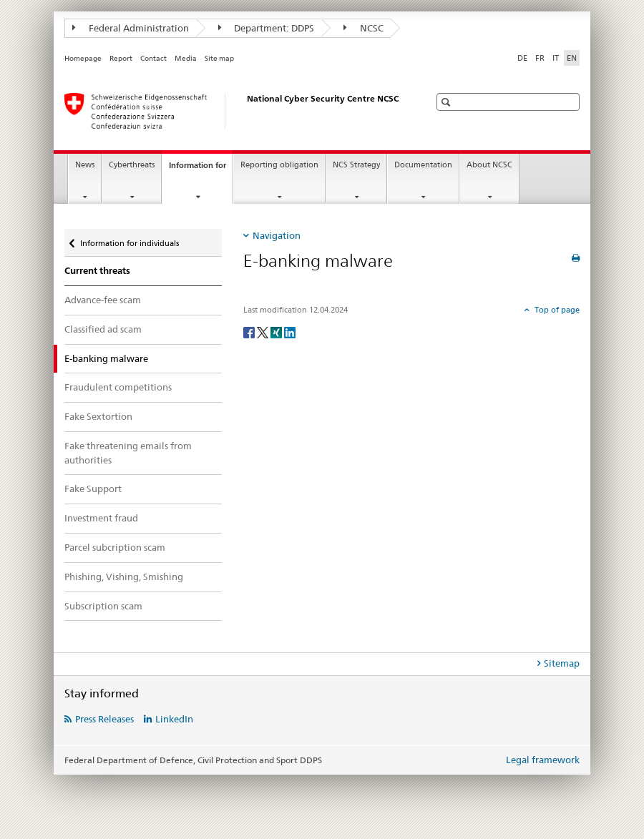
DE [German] (522, 58)
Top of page (556, 310)
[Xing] (277, 332)
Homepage (83, 58)
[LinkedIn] (290, 332)
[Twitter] (264, 332)
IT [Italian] (556, 58)
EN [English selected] (572, 58)
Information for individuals (129, 239)
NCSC (364, 28)
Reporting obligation (279, 165)
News (85, 165)
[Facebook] (250, 332)
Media (186, 58)
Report (121, 58)
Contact (153, 58)
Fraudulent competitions (118, 387)
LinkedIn (174, 719)
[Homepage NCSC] (233, 111)
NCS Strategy (356, 165)
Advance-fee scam (103, 300)
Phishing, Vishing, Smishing (124, 576)
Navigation (277, 235)
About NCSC (489, 165)
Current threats (97, 271)
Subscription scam (103, 606)
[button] (448, 102)
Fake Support (93, 489)
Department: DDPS (267, 28)
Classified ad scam (103, 329)
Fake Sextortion (98, 416)
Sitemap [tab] (562, 663)
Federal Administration (131, 28)
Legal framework (543, 760)
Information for (201, 169)
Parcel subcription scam (115, 547)
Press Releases (104, 719)
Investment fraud (101, 518)
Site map (219, 58)
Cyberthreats (132, 165)
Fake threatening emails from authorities (128, 453)
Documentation (423, 165)
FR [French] (540, 58)
